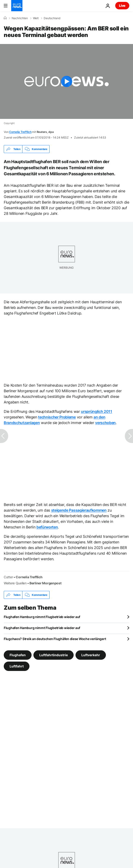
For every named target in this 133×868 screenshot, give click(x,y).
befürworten (47, 527)
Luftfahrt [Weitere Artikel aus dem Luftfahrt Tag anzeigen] (17, 666)
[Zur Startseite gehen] (17, 6)
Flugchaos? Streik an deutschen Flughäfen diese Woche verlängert (55, 639)
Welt (36, 18)
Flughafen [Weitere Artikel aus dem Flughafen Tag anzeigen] (18, 655)
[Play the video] (66, 81)
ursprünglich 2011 (97, 411)
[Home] (5, 18)
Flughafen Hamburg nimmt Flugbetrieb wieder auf (42, 617)
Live (122, 5)
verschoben (105, 423)
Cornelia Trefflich (20, 132)
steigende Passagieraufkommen (79, 510)
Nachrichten (20, 18)
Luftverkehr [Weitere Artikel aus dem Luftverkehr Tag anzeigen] (91, 655)
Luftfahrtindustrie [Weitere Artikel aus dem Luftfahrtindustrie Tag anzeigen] (54, 655)
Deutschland (52, 18)
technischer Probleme (57, 417)
